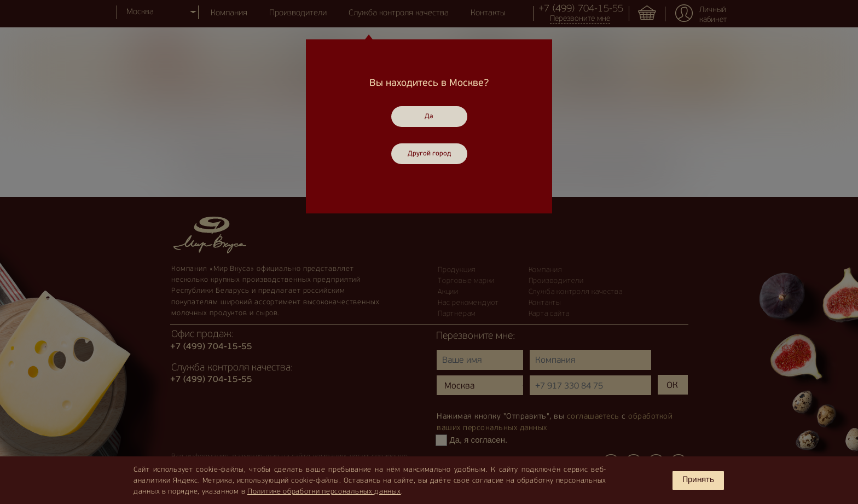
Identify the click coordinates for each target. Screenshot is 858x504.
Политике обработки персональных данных (324, 492)
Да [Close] (429, 117)
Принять (698, 480)
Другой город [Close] (429, 154)
